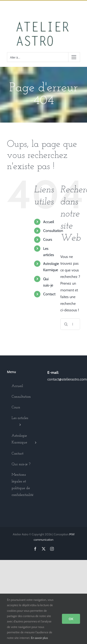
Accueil (49, 222)
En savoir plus (39, 638)
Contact (49, 294)
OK (71, 619)
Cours (48, 239)
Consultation (53, 231)
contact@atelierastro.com (67, 379)
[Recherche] (66, 324)
